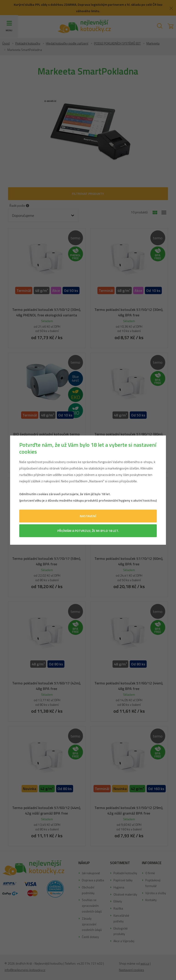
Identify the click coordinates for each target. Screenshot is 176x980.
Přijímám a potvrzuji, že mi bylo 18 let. (88, 531)
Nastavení (88, 516)
